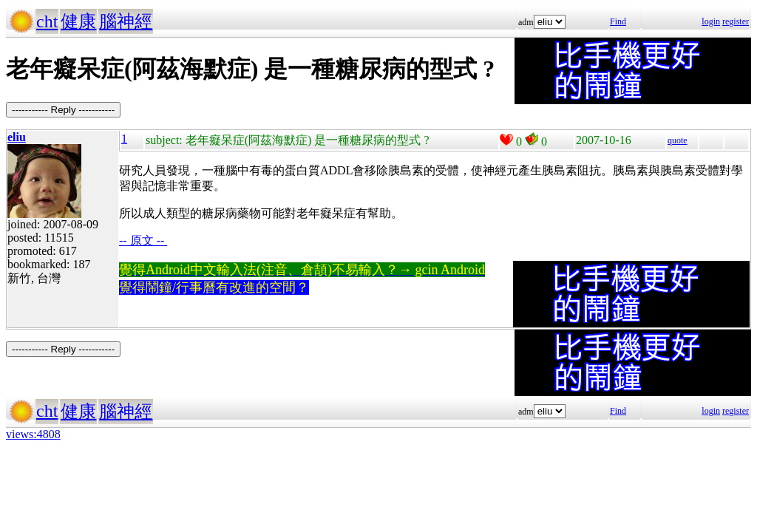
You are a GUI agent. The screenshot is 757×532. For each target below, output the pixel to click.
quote (678, 140)
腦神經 (126, 21)
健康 (78, 21)
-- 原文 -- (143, 241)
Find (618, 21)
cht (47, 21)
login (711, 21)
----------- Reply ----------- (63, 110)
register (736, 21)
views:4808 (33, 434)
